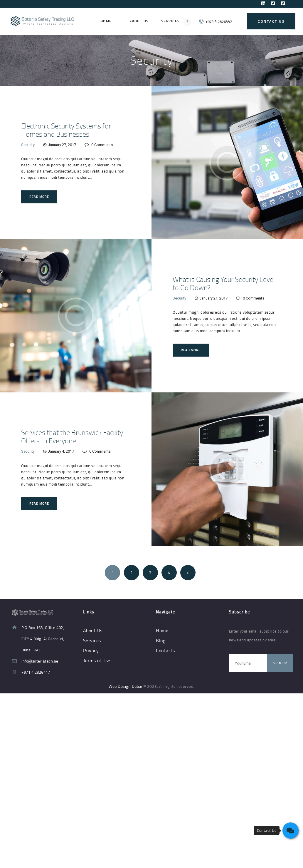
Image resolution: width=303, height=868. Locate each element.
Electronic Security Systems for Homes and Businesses (66, 130)
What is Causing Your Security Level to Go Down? (224, 283)
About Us (93, 630)
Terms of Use (97, 660)
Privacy (91, 650)
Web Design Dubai (125, 686)
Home (162, 630)
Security (28, 145)
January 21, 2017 (213, 298)
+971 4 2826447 (36, 672)
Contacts (165, 650)
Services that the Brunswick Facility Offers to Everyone (72, 437)
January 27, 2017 (62, 145)
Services (92, 640)
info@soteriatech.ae (40, 661)
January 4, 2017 (61, 452)
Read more (39, 197)
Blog (161, 640)
